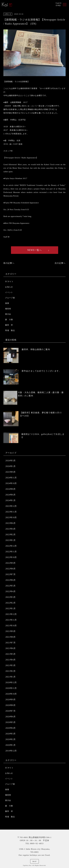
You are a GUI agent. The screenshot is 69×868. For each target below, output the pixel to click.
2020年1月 (11, 745)
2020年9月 (11, 700)
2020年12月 (11, 682)
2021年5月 (11, 654)
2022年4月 (11, 591)
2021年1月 (11, 677)
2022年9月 (11, 563)
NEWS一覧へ (34, 250)
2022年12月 (11, 546)
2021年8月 (11, 637)
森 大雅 (9, 320)
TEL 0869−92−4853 (34, 843)
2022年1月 (11, 608)
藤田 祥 (9, 325)
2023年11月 (11, 512)
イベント (9, 292)
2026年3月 (11, 461)
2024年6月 (11, 495)
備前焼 (8, 309)
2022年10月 (11, 557)
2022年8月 (11, 569)
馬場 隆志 (10, 330)
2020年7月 (11, 711)
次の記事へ (60, 263)
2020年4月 (11, 728)
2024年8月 (11, 489)
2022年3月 (11, 597)
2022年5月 (11, 586)
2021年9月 (11, 631)
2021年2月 (11, 671)
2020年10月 (11, 694)
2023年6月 (11, 523)
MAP (34, 861)
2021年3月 (11, 665)
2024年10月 (11, 483)
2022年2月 (11, 603)
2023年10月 (11, 517)
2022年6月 (11, 580)
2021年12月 (11, 614)
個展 (7, 303)
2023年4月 (11, 529)
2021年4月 (11, 660)
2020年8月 (11, 705)
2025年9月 (11, 472)
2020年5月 (11, 722)
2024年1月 (11, 500)
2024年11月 (11, 478)
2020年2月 (11, 739)
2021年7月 (11, 643)
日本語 (58, 5)
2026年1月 (11, 466)
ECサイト (9, 282)
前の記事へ (9, 263)
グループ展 (10, 298)
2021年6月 (11, 648)
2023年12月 (11, 506)
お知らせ (9, 287)
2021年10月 (11, 626)
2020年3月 (11, 734)
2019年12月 (11, 751)
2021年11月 (11, 620)
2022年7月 (11, 574)
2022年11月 (11, 552)
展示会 (8, 314)
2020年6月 (11, 717)
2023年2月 (11, 535)
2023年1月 (11, 540)
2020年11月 (11, 688)
